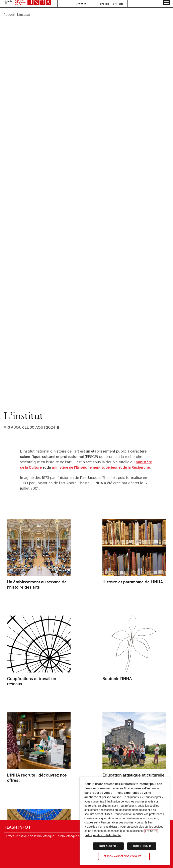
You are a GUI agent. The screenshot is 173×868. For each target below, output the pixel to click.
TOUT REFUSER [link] (142, 846)
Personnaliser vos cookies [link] (122, 856)
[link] (101, 470)
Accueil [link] (9, 10)
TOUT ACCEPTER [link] (108, 846)
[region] (86, 10)
